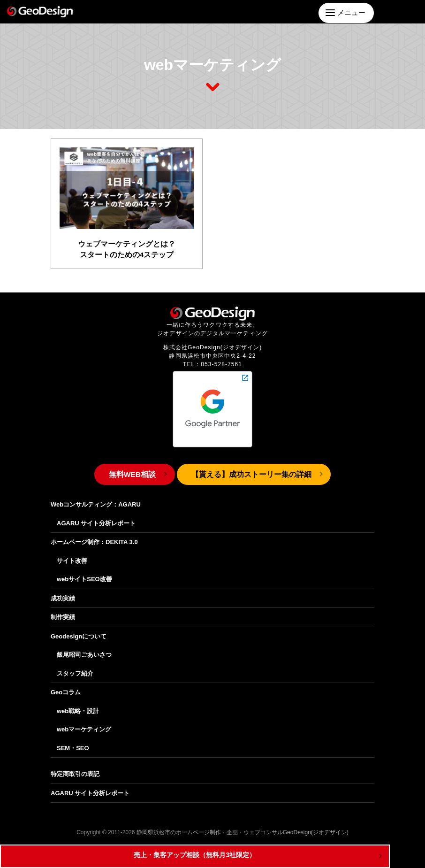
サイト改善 (72, 554)
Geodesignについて (79, 630)
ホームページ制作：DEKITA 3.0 (94, 536)
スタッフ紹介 (75, 667)
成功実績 (63, 592)
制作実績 (63, 611)
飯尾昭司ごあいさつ (84, 649)
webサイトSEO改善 (84, 573)
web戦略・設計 (78, 704)
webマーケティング (84, 723)
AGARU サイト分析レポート (96, 517)
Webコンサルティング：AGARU (96, 498)
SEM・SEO (73, 741)
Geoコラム (66, 686)
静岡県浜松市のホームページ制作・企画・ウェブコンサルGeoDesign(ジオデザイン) (243, 826)
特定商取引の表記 (75, 768)
